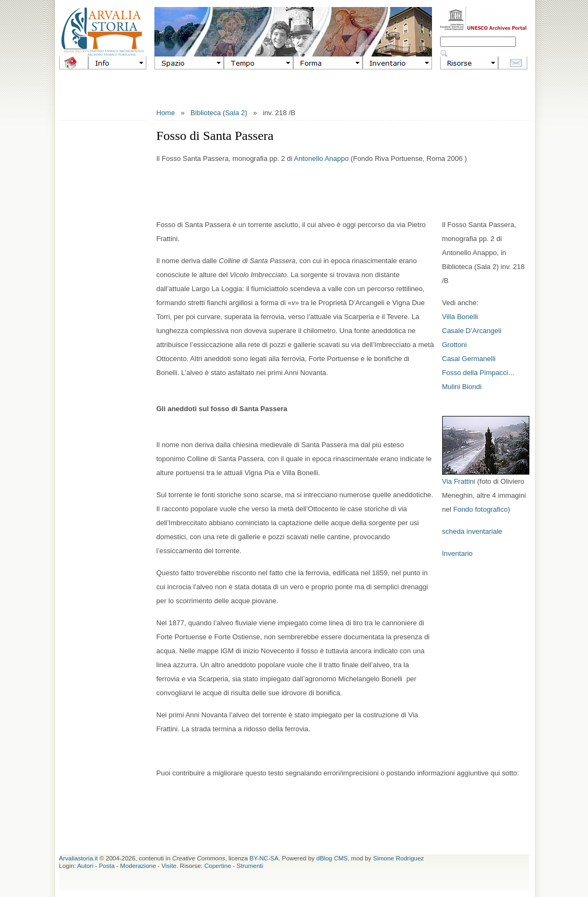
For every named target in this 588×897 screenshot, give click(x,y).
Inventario (458, 553)
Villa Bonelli (460, 317)
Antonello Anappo (321, 158)
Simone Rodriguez (399, 858)
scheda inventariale (472, 531)
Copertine (218, 866)
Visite (169, 866)
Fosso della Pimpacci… (479, 373)
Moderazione (138, 866)
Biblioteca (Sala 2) (219, 113)
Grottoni (455, 345)
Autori (85, 866)
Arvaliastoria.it (79, 858)
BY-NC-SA (264, 858)
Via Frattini (459, 481)
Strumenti (250, 866)
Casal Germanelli (469, 359)
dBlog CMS (332, 858)
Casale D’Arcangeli (472, 331)
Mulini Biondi (462, 387)
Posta (107, 866)
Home (166, 113)
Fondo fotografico (480, 509)
